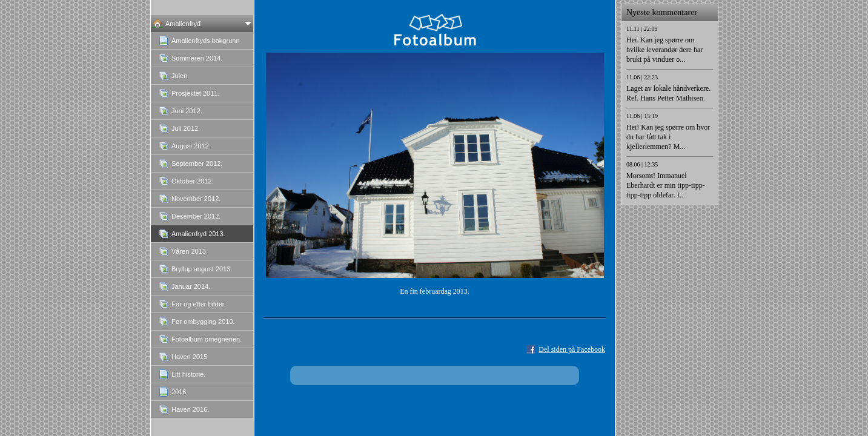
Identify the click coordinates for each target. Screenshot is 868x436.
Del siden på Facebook (572, 349)
